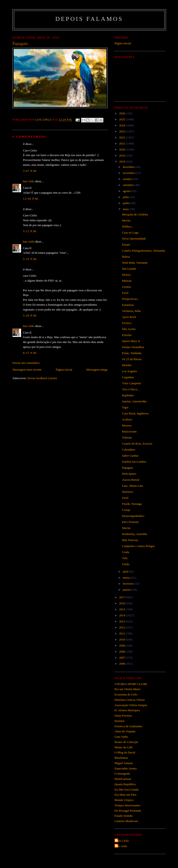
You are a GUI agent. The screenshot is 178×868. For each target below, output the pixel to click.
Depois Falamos (89, 19)
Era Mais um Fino (125, 795)
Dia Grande (129, 269)
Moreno (127, 425)
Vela (125, 558)
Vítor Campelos (132, 383)
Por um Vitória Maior (127, 689)
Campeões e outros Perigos (138, 546)
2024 (122, 125)
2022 (122, 137)
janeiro (127, 590)
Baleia (126, 257)
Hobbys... (128, 226)
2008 (122, 652)
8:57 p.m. (30, 353)
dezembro (129, 167)
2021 (122, 143)
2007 (122, 658)
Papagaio (127, 468)
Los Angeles (129, 371)
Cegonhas (128, 377)
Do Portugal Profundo (128, 811)
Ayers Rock (129, 317)
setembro (129, 185)
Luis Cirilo (122, 841)
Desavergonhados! (133, 516)
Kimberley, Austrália (134, 534)
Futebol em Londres (134, 462)
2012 (122, 627)
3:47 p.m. (30, 171)
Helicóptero (129, 474)
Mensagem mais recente (27, 370)
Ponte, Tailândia (132, 353)
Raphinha (128, 395)
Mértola (127, 281)
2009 (122, 645)
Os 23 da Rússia (132, 359)
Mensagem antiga (97, 370)
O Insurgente (122, 774)
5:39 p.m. (30, 315)
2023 (122, 131)
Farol (125, 293)
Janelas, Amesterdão (134, 401)
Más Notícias (130, 540)
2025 (122, 119)
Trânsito (127, 437)
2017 (122, 597)
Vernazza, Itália (131, 311)
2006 (122, 664)
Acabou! (127, 419)
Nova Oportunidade (134, 239)
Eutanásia (128, 305)
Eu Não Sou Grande (127, 790)
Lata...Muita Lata (132, 486)
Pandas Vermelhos (133, 347)
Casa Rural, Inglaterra (135, 413)
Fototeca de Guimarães (128, 726)
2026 (122, 113)
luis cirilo (29, 181)
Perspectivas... (131, 299)
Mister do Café (124, 747)
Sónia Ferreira (123, 716)
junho (127, 203)
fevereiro (129, 584)
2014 (122, 615)
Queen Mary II (131, 341)
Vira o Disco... (131, 389)
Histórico (127, 492)
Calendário (129, 450)
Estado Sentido (124, 816)
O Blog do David (125, 752)
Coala (125, 552)
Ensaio (126, 245)
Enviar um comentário (26, 363)
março (127, 578)
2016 (122, 603)
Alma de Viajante (125, 731)
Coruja (126, 510)
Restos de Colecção (126, 742)
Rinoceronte (129, 431)
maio (126, 209)
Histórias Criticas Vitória (130, 700)
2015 (122, 609)
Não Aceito (129, 329)
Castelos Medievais (126, 821)
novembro (129, 173)
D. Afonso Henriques (127, 710)
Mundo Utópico (124, 800)
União (126, 564)
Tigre (125, 407)
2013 (122, 621)
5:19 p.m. (30, 259)
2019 (122, 155)
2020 (122, 149)
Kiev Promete (130, 522)
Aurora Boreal (131, 480)
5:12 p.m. (30, 231)
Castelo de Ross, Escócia (137, 444)
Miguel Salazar (124, 763)
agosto (127, 191)
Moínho (127, 365)
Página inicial (64, 370)
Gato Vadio (121, 737)
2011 (122, 633)
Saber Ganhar (130, 456)
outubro (128, 179)
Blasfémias (121, 758)
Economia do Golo (126, 694)
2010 (122, 639)
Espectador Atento (126, 768)
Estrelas (127, 335)
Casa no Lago (130, 232)
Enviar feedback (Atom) (42, 378)
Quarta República (125, 784)
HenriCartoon (123, 779)
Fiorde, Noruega (132, 504)
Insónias (119, 721)
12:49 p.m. (31, 199)
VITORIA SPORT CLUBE (131, 684)
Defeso (126, 275)
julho (126, 197)
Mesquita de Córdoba (135, 214)
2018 (122, 162)
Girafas (126, 287)
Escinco (127, 323)
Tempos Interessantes (127, 805)
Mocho (126, 220)
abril (126, 572)
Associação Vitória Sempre (131, 705)
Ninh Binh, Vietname (135, 263)
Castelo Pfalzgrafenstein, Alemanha (143, 251)
